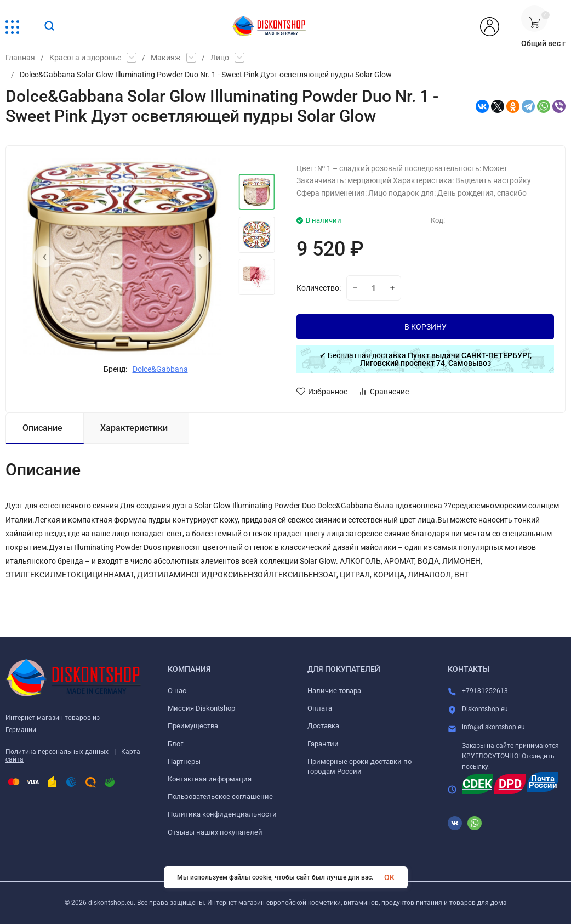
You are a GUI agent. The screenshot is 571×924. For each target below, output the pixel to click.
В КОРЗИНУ (426, 327)
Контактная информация (210, 779)
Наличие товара (334, 691)
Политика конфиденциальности (222, 814)
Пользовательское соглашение (220, 797)
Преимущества (193, 726)
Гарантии (323, 744)
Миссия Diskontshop (201, 708)
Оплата (320, 708)
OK (389, 877)
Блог (175, 744)
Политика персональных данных (57, 752)
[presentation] (44, 257)
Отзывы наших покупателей (215, 832)
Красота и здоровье (85, 58)
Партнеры (184, 761)
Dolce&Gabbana (160, 369)
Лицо (220, 58)
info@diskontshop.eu (493, 727)
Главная (20, 58)
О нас (177, 691)
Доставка (323, 726)
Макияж (166, 58)
